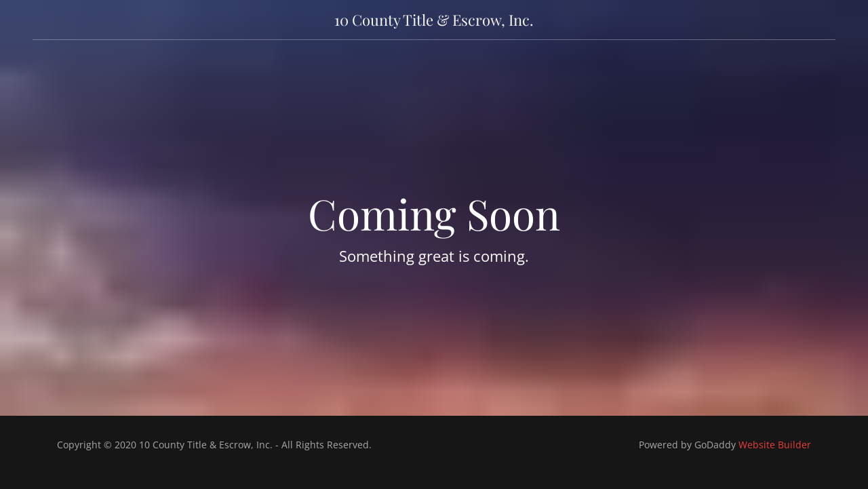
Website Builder (775, 445)
